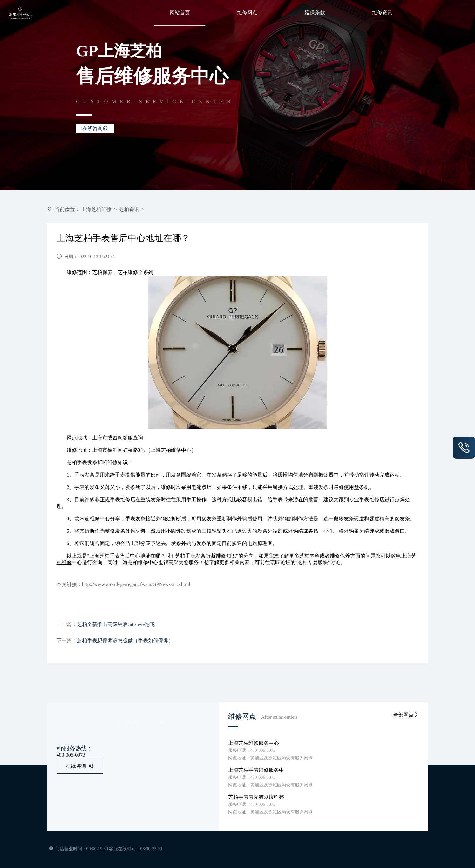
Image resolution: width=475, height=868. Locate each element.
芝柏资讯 (129, 209)
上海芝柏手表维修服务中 (256, 770)
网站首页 (180, 13)
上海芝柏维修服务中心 (254, 743)
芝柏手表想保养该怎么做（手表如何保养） (125, 641)
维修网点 (247, 13)
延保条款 (315, 13)
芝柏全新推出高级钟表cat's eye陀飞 (116, 624)
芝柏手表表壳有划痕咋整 (256, 797)
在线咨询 (80, 766)
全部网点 (406, 715)
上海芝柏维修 (96, 209)
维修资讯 (382, 13)
